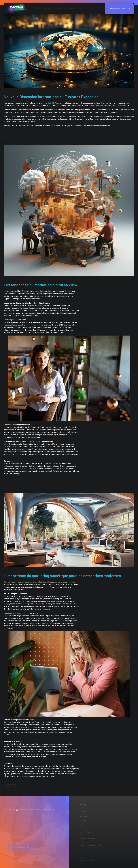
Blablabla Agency (54, 103)
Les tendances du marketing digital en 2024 (41, 285)
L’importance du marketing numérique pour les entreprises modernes (62, 576)
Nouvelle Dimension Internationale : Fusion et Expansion (51, 97)
